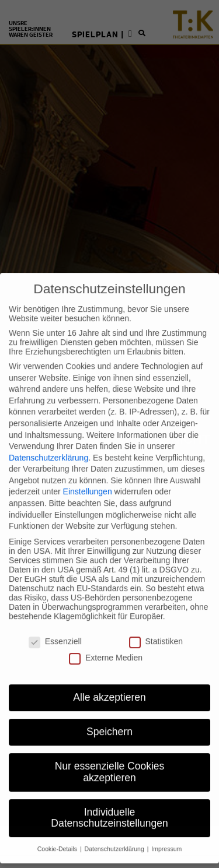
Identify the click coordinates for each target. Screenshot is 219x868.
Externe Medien (106, 642)
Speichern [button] (109, 716)
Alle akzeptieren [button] (109, 682)
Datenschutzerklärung (48, 442)
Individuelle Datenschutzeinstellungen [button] (109, 802)
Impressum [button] (166, 834)
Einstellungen (88, 476)
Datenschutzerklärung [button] (115, 834)
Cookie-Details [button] (58, 834)
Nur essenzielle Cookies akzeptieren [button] (110, 757)
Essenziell (55, 625)
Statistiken (156, 625)
